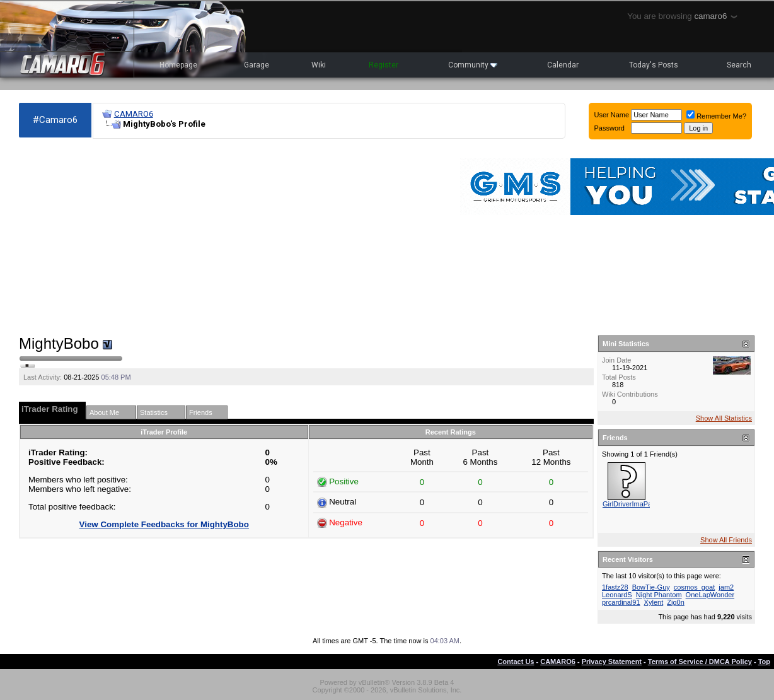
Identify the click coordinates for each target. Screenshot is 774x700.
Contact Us (516, 662)
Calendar (563, 65)
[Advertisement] (169, 237)
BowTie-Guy (651, 587)
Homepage (178, 65)
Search (739, 65)
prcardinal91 (621, 602)
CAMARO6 (134, 114)
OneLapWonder (710, 595)
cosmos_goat (694, 587)
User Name (612, 115)
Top (764, 662)
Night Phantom (659, 595)
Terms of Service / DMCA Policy (700, 662)
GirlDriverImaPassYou (637, 504)
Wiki (319, 65)
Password (609, 128)
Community (473, 65)
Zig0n (676, 602)
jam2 (726, 587)
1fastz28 (615, 587)
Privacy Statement (612, 662)
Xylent (654, 602)
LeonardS (617, 595)
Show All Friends (726, 540)
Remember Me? (716, 116)
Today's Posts (654, 65)
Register (384, 65)
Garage (257, 65)
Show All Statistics (724, 418)
